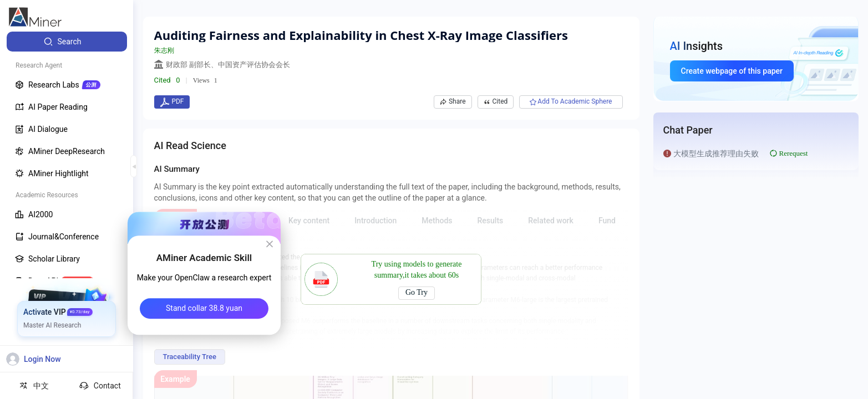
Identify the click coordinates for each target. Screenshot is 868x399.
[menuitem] (67, 42)
